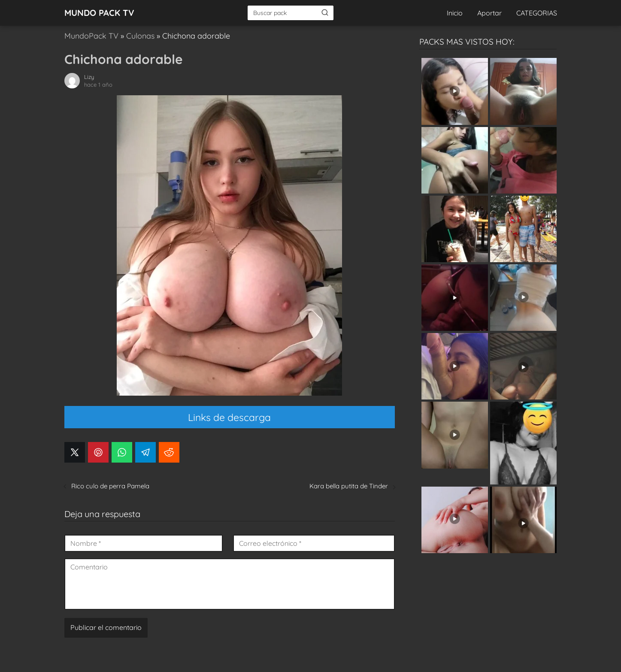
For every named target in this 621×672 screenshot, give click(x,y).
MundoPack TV (91, 36)
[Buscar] (325, 12)
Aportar (489, 13)
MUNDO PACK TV (99, 13)
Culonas (140, 36)
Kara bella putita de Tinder (349, 486)
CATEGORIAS (537, 13)
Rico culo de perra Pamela (110, 486)
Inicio (455, 13)
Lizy (89, 77)
